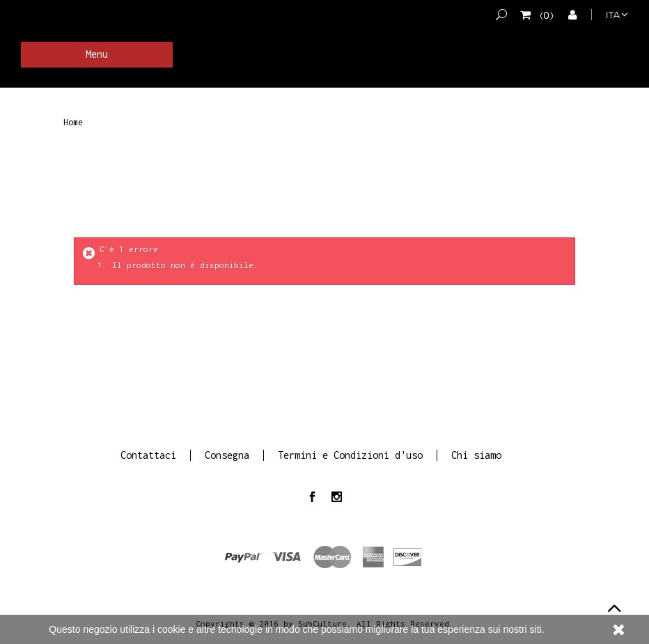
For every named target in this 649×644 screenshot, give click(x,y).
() (544, 15)
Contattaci (148, 455)
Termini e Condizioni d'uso (350, 455)
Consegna (227, 455)
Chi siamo (476, 455)
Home (73, 123)
